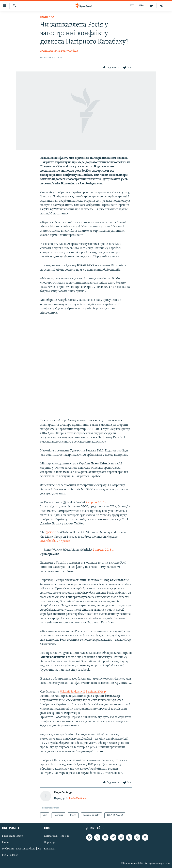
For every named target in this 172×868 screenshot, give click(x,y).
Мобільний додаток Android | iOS (22, 849)
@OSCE (51, 532)
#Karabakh (48, 541)
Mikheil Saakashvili (72, 692)
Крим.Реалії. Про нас (57, 836)
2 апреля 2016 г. (96, 502)
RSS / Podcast (10, 855)
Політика (47, 17)
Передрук (50, 842)
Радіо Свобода (70, 51)
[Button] (111, 67)
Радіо (5, 842)
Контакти (50, 849)
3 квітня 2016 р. (96, 692)
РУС (132, 6)
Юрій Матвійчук (50, 51)
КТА (142, 6)
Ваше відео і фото (12, 836)
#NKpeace (63, 541)
